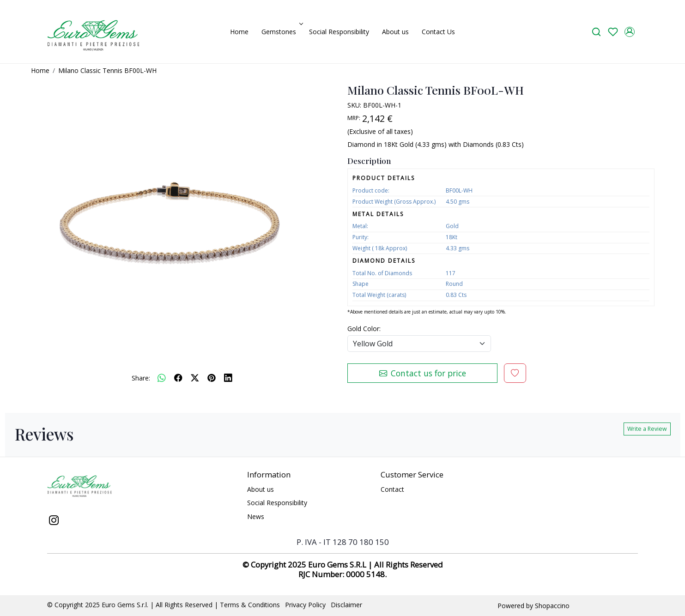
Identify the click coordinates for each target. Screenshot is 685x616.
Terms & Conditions (250, 605)
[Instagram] (54, 521)
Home (239, 32)
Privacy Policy (305, 605)
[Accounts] (630, 32)
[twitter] (195, 378)
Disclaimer (346, 605)
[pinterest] (212, 378)
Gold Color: (364, 329)
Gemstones (281, 32)
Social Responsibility (339, 32)
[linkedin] (228, 378)
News (256, 516)
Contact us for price (423, 373)
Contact (392, 489)
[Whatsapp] (162, 378)
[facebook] (178, 378)
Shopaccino (552, 606)
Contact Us (438, 32)
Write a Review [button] (647, 429)
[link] (596, 32)
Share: (141, 378)
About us (395, 32)
